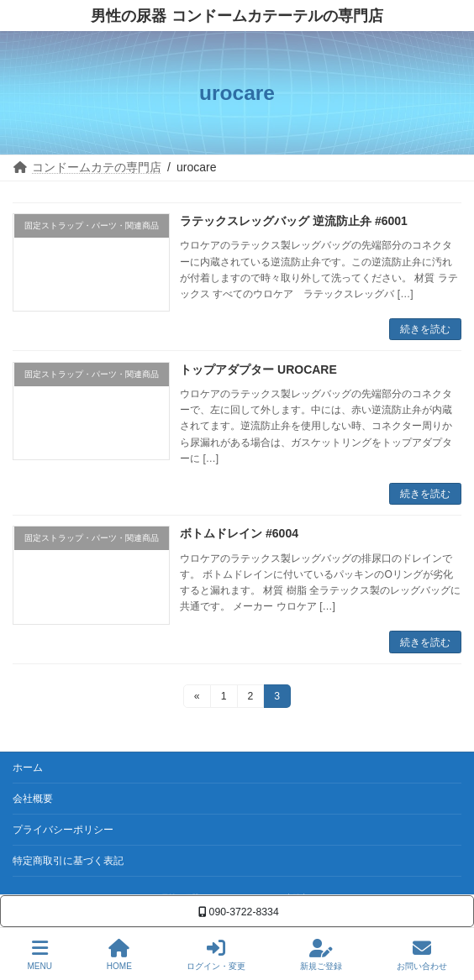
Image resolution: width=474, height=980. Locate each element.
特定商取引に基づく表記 (68, 861)
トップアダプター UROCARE (258, 369)
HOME (119, 955)
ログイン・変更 (216, 955)
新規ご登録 (321, 955)
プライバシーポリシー (63, 830)
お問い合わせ (422, 955)
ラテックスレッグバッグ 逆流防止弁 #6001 (294, 221)
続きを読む (425, 329)
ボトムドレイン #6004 (239, 533)
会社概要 (33, 799)
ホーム (28, 768)
